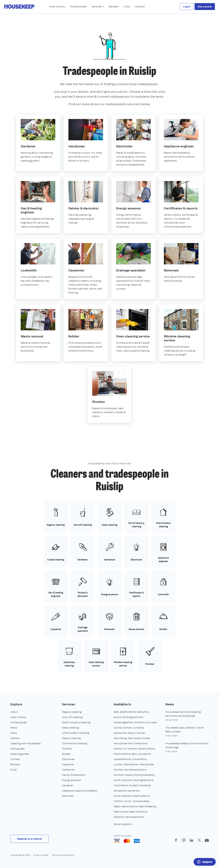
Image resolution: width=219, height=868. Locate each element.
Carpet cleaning (71, 738)
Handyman (68, 770)
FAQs (127, 6)
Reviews (114, 6)
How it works (57, 6)
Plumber (67, 749)
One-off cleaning (72, 717)
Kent (134, 754)
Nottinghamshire (143, 780)
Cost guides (17, 749)
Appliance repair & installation (80, 791)
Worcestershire (135, 817)
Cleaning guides (20, 754)
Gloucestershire (123, 743)
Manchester (131, 764)
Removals (68, 796)
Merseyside (147, 764)
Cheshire (139, 722)
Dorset (141, 733)
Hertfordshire (122, 754)
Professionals (78, 6)
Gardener (68, 785)
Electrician (68, 759)
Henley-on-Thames (125, 749)
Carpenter (68, 764)
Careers (15, 738)
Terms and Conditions (63, 855)
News (14, 728)
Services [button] (98, 6)
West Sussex (121, 812)
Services (69, 704)
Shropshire (120, 791)
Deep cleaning (70, 728)
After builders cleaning (76, 733)
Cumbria (138, 728)
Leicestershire (122, 759)
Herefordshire (146, 749)
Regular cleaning (72, 712)
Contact (140, 6)
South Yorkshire (123, 796)
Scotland (145, 785)
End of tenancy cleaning (76, 722)
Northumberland (144, 775)
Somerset (134, 791)
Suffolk (118, 801)
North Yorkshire (123, 780)
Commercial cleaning (75, 743)
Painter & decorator (74, 775)
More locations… (124, 824)
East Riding (120, 738)
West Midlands (148, 806)
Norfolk (118, 770)
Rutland (134, 785)
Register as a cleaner (30, 839)
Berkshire (143, 712)
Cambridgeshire (123, 722)
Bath (116, 712)
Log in (187, 6)
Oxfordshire (121, 785)
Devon (132, 733)
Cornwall (151, 722)
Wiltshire (119, 817)
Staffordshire (142, 796)
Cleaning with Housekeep (26, 743)
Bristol (118, 717)
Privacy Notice (41, 855)
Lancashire (144, 754)
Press (14, 733)
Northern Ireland (123, 775)
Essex (146, 738)
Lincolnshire (139, 759)
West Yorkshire (138, 812)
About (14, 712)
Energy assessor (72, 780)
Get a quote (205, 6)
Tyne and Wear (141, 801)
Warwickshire (130, 806)
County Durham (123, 728)
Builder (66, 754)
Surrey (128, 801)
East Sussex (135, 738)
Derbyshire (120, 733)
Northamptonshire (135, 770)
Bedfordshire (128, 712)
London (118, 764)
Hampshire (141, 743)
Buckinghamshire (133, 717)
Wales (117, 806)
